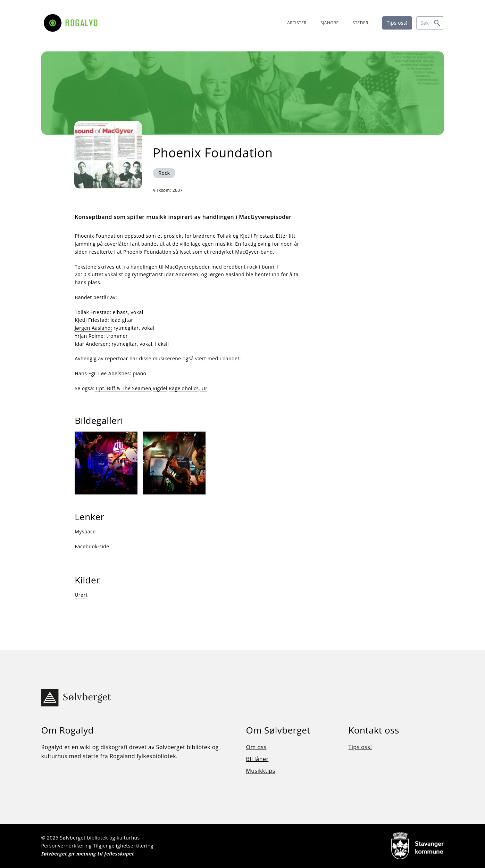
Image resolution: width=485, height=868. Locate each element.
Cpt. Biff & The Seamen (123, 388)
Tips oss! (397, 23)
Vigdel (160, 388)
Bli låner (257, 759)
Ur (204, 388)
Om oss (256, 747)
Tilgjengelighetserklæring (123, 846)
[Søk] (430, 23)
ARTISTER (297, 23)
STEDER (361, 23)
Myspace (85, 531)
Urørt (81, 595)
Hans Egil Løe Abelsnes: (103, 373)
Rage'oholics (184, 388)
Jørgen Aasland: (93, 328)
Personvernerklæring (66, 846)
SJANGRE (329, 23)
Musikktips (261, 771)
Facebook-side (92, 546)
